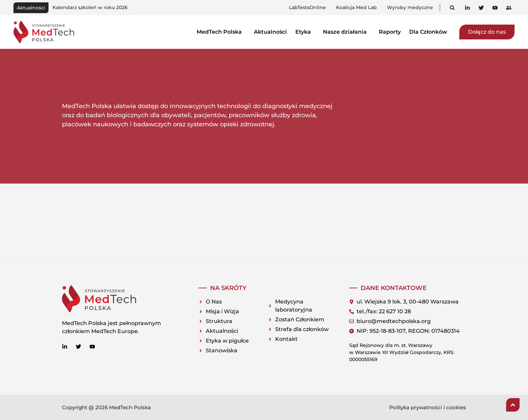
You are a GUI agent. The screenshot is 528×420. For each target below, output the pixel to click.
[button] (452, 8)
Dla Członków (430, 32)
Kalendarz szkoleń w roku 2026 (90, 7)
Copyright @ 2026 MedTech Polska (106, 407)
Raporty (390, 32)
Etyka (305, 32)
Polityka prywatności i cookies (428, 407)
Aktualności (270, 32)
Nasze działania (347, 32)
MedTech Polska (221, 32)
